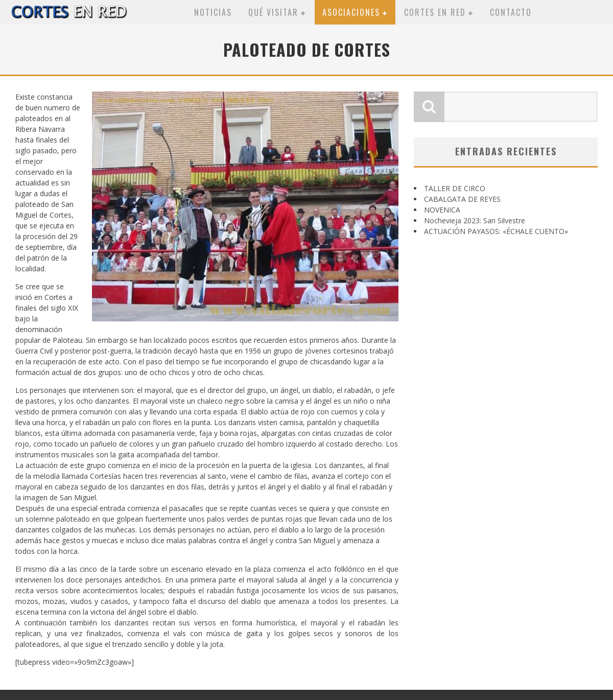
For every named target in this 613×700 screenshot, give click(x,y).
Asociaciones (351, 12)
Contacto (511, 12)
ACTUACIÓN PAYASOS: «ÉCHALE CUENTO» (496, 231)
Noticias (213, 12)
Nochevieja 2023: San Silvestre (475, 220)
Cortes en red (435, 12)
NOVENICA (442, 210)
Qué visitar (273, 12)
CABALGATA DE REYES (462, 199)
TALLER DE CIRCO (455, 188)
